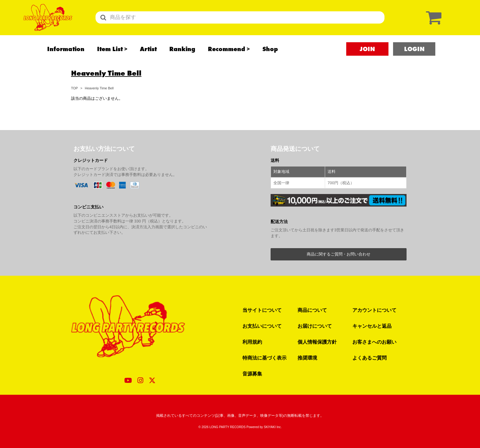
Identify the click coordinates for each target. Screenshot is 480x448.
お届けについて (315, 326)
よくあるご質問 (369, 358)
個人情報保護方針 (317, 342)
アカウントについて (374, 310)
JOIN (367, 55)
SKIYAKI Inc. (273, 427)
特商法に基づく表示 (264, 358)
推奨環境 (307, 358)
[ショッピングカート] (432, 21)
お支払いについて (262, 326)
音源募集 (252, 374)
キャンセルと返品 (372, 326)
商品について (312, 310)
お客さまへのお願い (374, 342)
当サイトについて (262, 310)
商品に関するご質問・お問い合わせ (339, 254)
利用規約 (252, 342)
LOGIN (414, 55)
